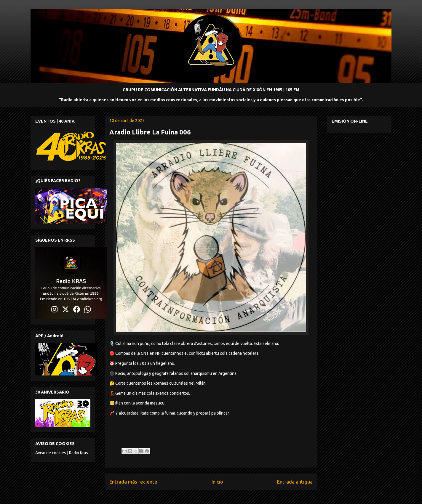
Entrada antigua (295, 482)
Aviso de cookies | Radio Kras (62, 453)
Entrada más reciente (133, 482)
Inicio (217, 482)
